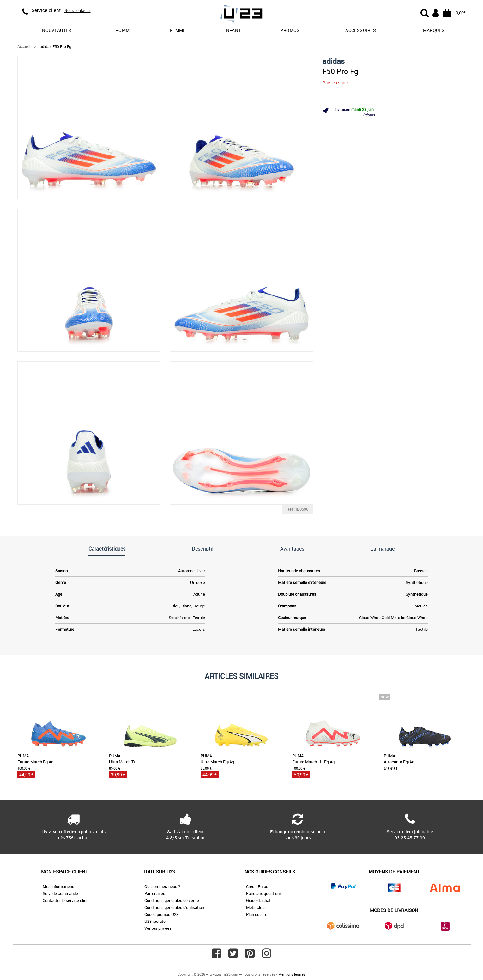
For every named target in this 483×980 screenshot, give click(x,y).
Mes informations (58, 886)
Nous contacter (78, 10)
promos (290, 30)
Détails (369, 115)
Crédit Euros (257, 886)
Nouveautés (57, 30)
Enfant (232, 30)
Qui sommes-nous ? (162, 886)
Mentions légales (292, 974)
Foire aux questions (264, 893)
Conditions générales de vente (172, 900)
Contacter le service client (66, 900)
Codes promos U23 (161, 914)
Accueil (24, 46)
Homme (124, 30)
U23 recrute (155, 921)
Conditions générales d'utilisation (174, 907)
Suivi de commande (60, 893)
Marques (434, 30)
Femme (178, 30)
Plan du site (257, 914)
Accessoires (361, 30)
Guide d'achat (258, 900)
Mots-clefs (256, 907)
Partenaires (155, 893)
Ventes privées (158, 928)
